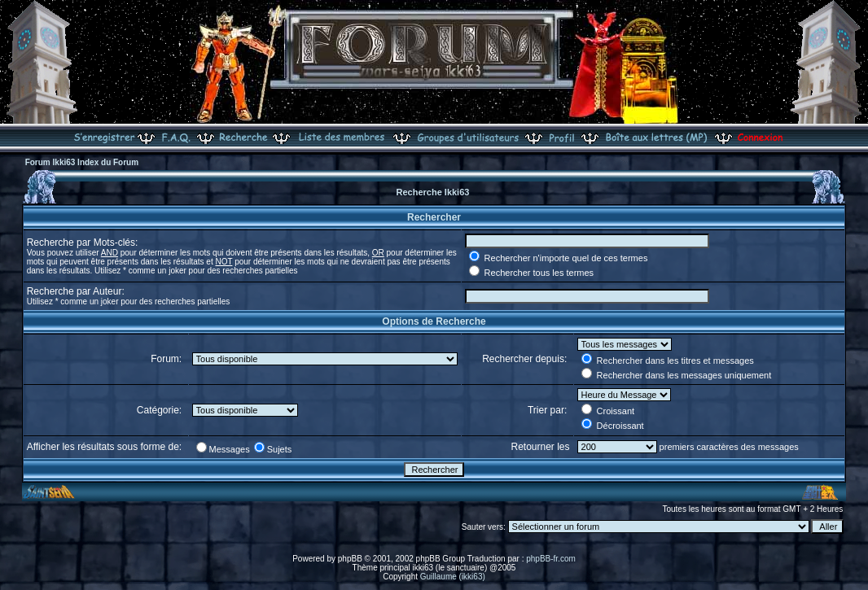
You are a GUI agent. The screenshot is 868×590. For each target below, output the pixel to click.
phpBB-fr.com (551, 559)
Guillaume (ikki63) (453, 577)
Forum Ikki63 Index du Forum (82, 162)
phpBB (350, 559)
